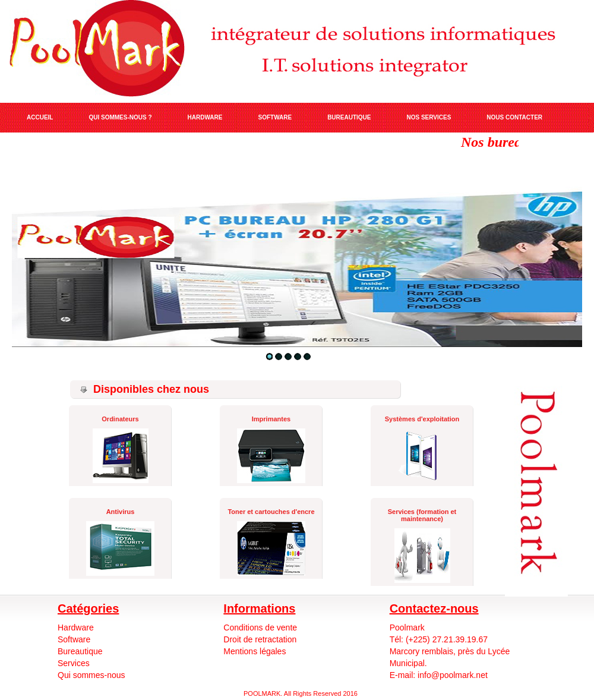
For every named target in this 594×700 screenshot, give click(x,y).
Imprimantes (271, 419)
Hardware (76, 628)
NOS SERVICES (429, 117)
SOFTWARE (275, 117)
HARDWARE (205, 117)
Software (74, 639)
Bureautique (80, 651)
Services (74, 663)
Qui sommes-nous (91, 675)
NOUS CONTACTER (514, 117)
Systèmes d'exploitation (422, 419)
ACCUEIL (40, 117)
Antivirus (121, 512)
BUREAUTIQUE (349, 117)
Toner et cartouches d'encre (271, 512)
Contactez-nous (434, 608)
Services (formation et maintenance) (422, 515)
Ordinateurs (120, 419)
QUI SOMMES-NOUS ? (120, 117)
